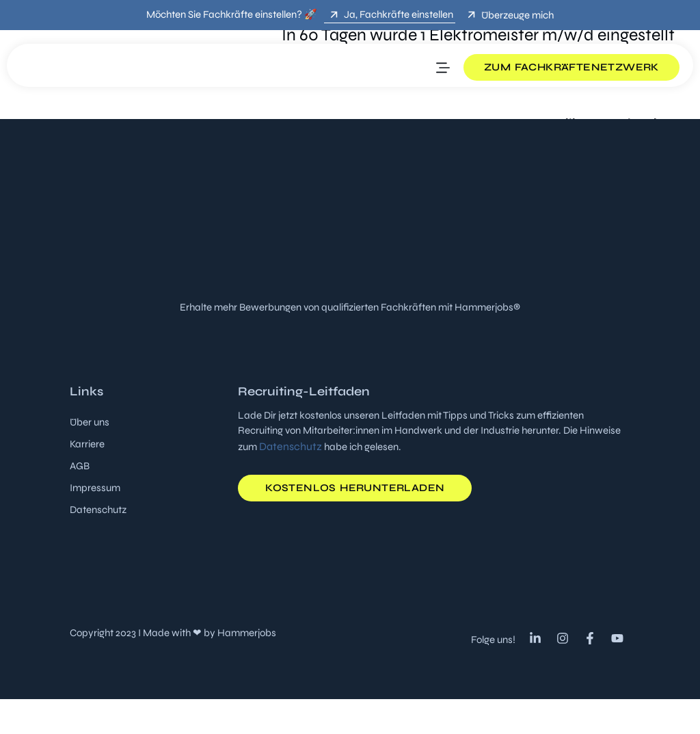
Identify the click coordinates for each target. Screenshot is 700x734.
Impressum (95, 488)
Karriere (87, 444)
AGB (80, 466)
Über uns (90, 422)
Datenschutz (98, 510)
